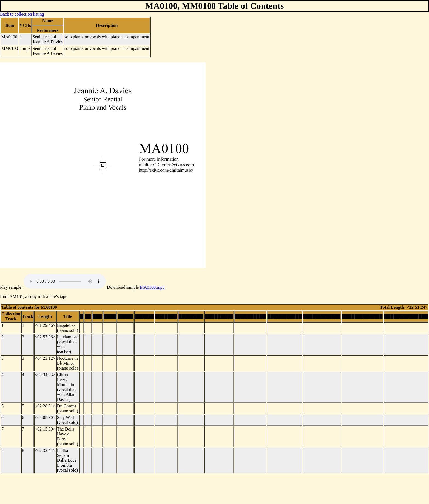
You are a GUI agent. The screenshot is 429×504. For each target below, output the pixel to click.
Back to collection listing (22, 14)
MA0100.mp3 (152, 287)
